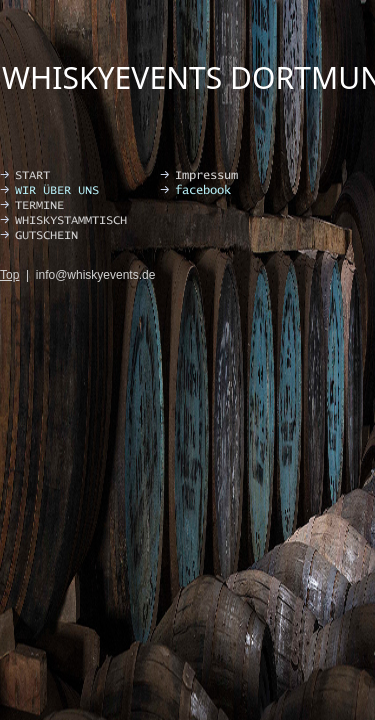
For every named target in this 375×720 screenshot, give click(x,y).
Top (9, 275)
